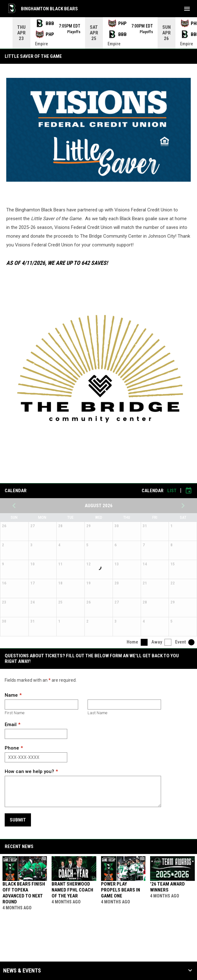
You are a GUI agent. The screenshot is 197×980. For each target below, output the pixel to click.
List (172, 491)
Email (11, 725)
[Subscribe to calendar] (189, 491)
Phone (12, 748)
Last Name (97, 713)
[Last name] (124, 705)
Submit (18, 820)
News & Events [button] (22, 971)
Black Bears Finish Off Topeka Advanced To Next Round (24, 893)
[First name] (41, 705)
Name (11, 695)
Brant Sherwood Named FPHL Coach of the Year (72, 890)
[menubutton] (187, 9)
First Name (15, 713)
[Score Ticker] (98, 33)
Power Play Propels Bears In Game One (121, 890)
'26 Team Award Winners (167, 887)
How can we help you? (29, 771)
